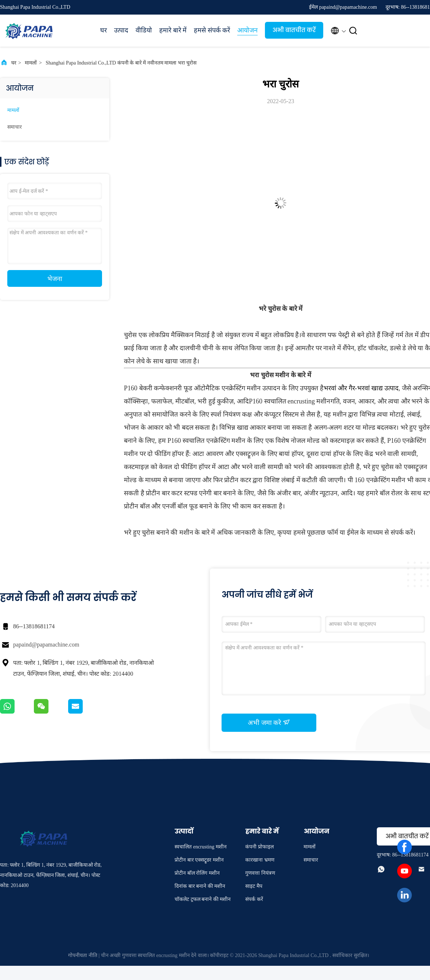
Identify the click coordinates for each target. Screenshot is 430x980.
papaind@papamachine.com (46, 645)
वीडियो (144, 30)
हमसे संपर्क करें (212, 30)
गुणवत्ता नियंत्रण (260, 873)
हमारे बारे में (173, 30)
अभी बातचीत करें (294, 30)
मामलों (31, 63)
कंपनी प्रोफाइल (259, 847)
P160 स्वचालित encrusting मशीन (290, 401)
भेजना (55, 279)
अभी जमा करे (269, 722)
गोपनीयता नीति (83, 955)
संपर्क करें (254, 899)
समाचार (15, 127)
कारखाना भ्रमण (260, 860)
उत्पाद (121, 30)
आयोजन (247, 30)
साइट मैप (254, 886)
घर (103, 30)
